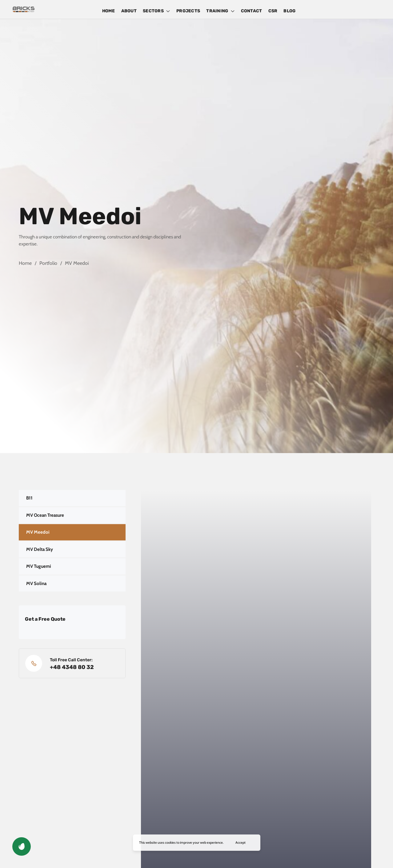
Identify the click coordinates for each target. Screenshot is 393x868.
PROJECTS (188, 11)
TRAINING (220, 11)
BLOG (289, 11)
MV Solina (36, 583)
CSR (273, 11)
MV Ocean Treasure (45, 515)
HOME (109, 11)
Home (25, 263)
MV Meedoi (38, 532)
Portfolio (48, 263)
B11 (29, 498)
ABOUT (129, 11)
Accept (241, 842)
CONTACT (252, 11)
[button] (22, 846)
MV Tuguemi (39, 566)
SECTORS (156, 11)
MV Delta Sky (40, 549)
